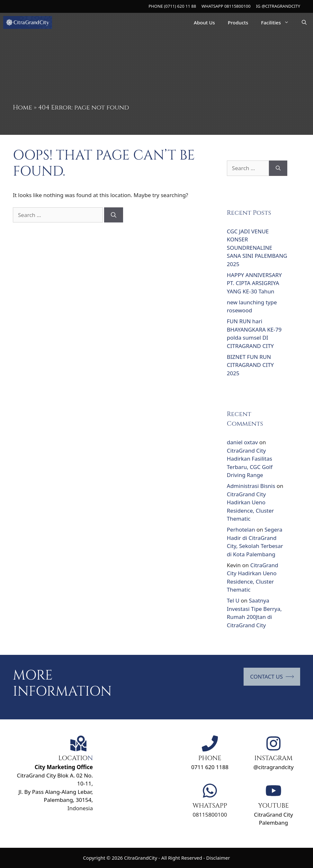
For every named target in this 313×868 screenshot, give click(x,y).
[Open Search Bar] (304, 22)
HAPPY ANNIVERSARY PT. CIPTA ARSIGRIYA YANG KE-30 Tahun (254, 283)
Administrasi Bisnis (251, 486)
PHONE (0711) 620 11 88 (172, 6)
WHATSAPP (210, 806)
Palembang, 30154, (68, 800)
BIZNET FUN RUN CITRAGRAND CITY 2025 (250, 365)
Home (22, 107)
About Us (204, 22)
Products (238, 22)
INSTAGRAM (274, 758)
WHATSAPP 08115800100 (226, 6)
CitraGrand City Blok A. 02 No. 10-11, (55, 775)
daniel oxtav (242, 442)
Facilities (278, 22)
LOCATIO (73, 758)
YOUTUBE (273, 806)
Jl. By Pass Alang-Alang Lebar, (56, 792)
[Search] (114, 215)
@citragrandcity (273, 767)
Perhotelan (241, 529)
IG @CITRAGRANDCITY (278, 6)
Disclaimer (218, 858)
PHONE (210, 758)
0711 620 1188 (210, 767)
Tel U (233, 600)
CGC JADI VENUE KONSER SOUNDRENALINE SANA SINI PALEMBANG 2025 (257, 248)
